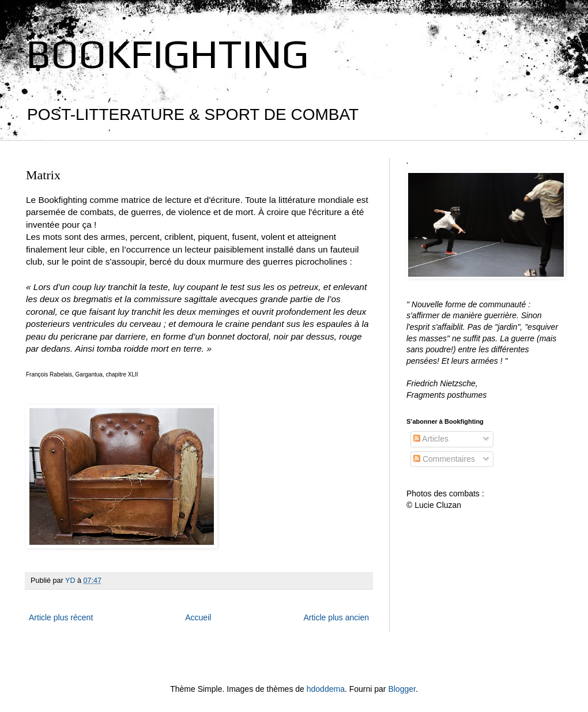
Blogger (402, 689)
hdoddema (326, 689)
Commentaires (444, 459)
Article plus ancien (336, 617)
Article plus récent (61, 617)
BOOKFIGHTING (167, 53)
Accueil (198, 617)
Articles (431, 439)
